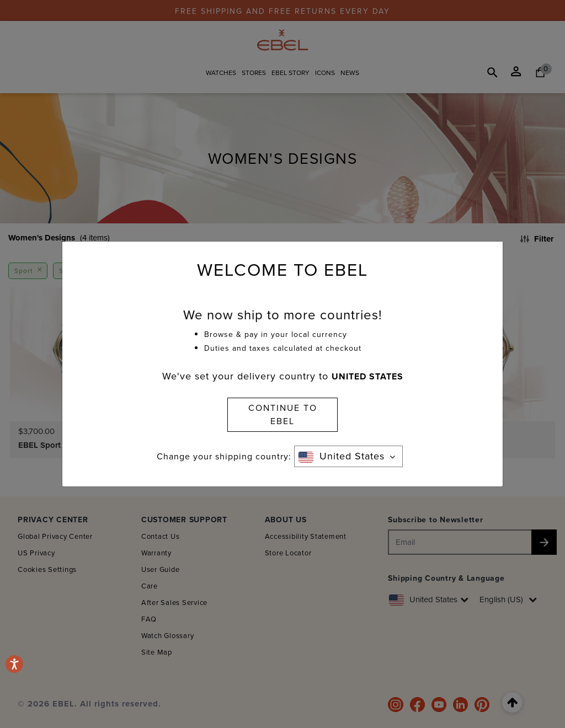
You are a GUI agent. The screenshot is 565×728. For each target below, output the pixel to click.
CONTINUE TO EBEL (283, 414)
